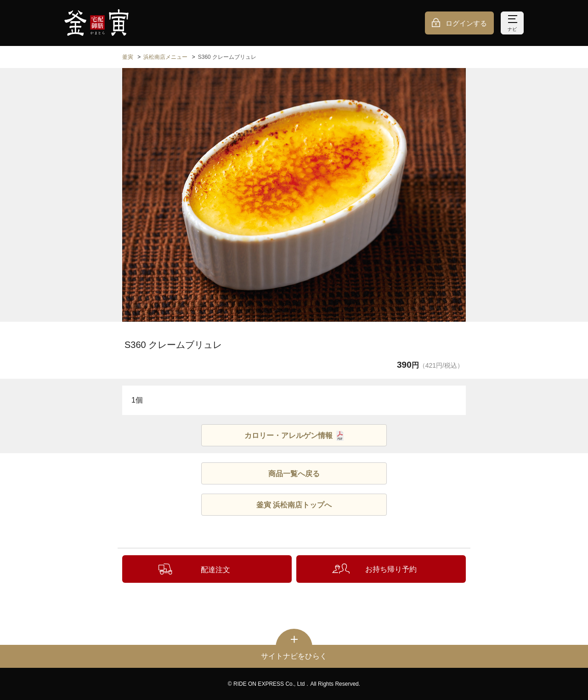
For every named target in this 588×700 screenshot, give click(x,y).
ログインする (466, 23)
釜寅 (128, 57)
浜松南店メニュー (165, 57)
